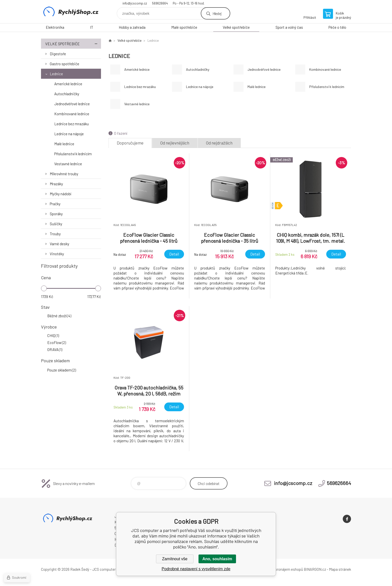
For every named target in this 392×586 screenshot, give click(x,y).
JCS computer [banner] (71, 12)
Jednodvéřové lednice (72, 104)
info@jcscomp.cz (135, 3)
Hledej (217, 13)
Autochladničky (67, 94)
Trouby (55, 234)
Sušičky (56, 224)
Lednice (56, 74)
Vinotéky (57, 254)
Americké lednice (68, 84)
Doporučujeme (130, 143)
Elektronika (55, 27)
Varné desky (59, 244)
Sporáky (56, 214)
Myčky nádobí (60, 194)
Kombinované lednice (72, 114)
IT (92, 27)
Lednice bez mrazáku (71, 124)
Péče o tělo (337, 27)
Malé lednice (64, 144)
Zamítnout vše (175, 559)
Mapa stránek (340, 569)
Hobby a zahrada (132, 27)
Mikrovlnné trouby (64, 174)
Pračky (55, 204)
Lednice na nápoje (69, 134)
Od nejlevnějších (175, 143)
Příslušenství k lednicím (73, 154)
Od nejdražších (219, 143)
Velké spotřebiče (236, 27)
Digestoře (58, 54)
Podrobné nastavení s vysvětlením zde (196, 569)
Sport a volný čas (289, 27)
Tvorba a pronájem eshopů (282, 569)
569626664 (160, 3)
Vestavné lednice (68, 164)
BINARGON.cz (315, 569)
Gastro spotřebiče (64, 64)
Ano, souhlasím (217, 559)
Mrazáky (56, 184)
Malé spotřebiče (184, 27)
